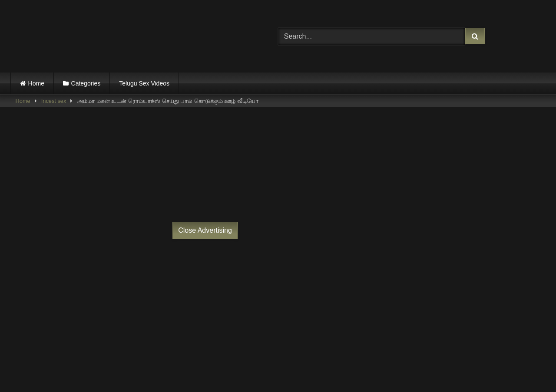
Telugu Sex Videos (144, 83)
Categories (86, 83)
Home (36, 83)
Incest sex (54, 101)
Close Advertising (205, 230)
